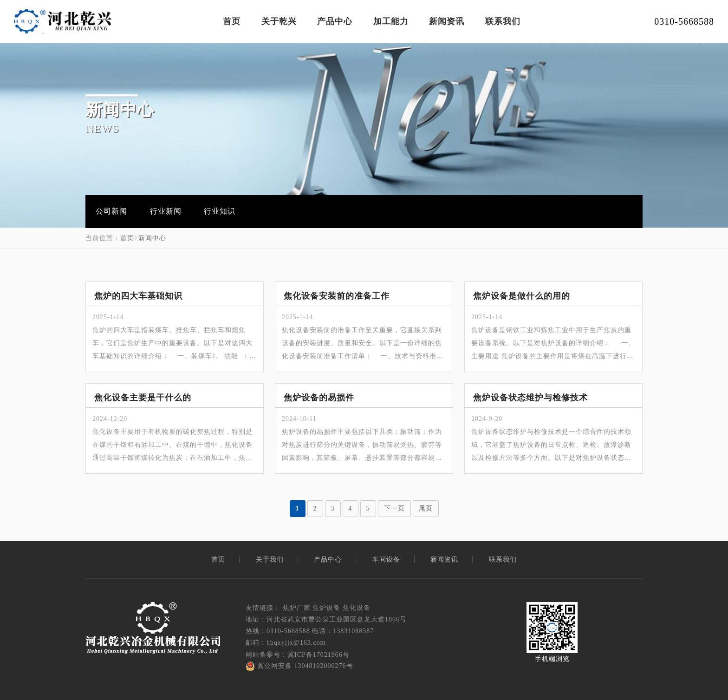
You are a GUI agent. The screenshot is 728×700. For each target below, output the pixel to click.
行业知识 (220, 211)
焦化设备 (357, 608)
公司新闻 (111, 211)
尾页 (426, 508)
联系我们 (503, 21)
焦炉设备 (326, 608)
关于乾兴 (279, 21)
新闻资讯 (447, 21)
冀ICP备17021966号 (318, 655)
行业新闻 (166, 211)
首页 (232, 21)
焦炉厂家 (297, 608)
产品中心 (335, 21)
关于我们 (270, 559)
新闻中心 (152, 238)
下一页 (394, 508)
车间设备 (386, 559)
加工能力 (391, 21)
